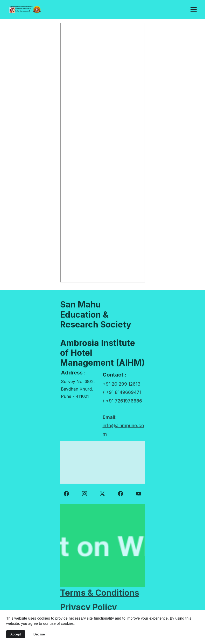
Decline (39, 634)
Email (109, 421)
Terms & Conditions (100, 593)
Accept (16, 634)
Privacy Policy (89, 607)
